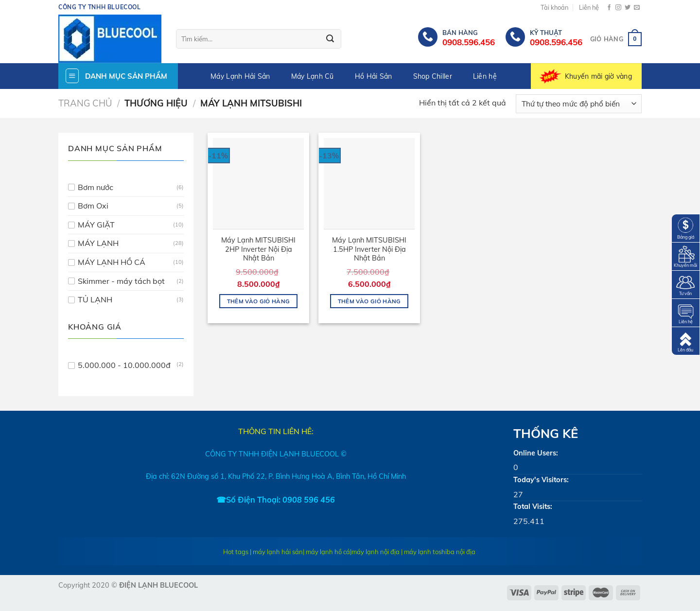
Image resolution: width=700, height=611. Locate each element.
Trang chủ (85, 103)
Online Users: (536, 453)
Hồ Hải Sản (374, 76)
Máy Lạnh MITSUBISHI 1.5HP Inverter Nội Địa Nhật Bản (369, 249)
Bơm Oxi (93, 206)
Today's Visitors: (541, 480)
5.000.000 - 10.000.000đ (124, 365)
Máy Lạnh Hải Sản (240, 76)
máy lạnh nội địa (376, 552)
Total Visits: (533, 506)
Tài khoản (554, 7)
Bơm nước (96, 187)
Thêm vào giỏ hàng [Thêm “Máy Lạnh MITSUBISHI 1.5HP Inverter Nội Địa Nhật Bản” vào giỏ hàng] (369, 301)
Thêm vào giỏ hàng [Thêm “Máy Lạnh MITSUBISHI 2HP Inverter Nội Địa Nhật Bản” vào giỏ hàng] (259, 301)
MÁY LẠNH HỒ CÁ (112, 262)
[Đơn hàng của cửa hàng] (579, 104)
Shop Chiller (433, 76)
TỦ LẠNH (95, 299)
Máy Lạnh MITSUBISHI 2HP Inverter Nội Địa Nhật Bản (258, 249)
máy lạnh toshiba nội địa (440, 552)
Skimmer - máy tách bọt (121, 281)
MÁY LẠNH (98, 243)
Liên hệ (589, 7)
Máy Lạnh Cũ (313, 76)
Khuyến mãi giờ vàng (598, 76)
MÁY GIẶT (96, 225)
